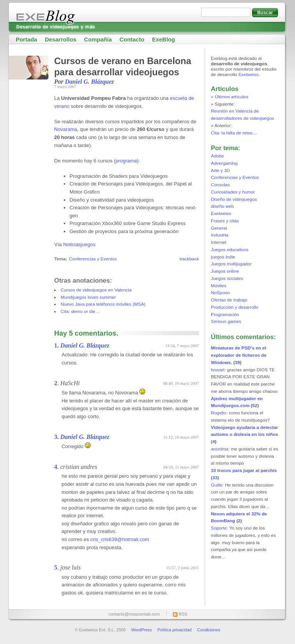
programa (126, 161)
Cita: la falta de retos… (234, 133)
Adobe (217, 156)
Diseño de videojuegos (234, 199)
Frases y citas (225, 221)
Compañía (98, 39)
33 (215, 478)
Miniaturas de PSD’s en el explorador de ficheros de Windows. (239, 355)
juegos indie (223, 257)
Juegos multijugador (231, 264)
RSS (183, 614)
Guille (217, 485)
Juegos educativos (230, 250)
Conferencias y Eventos (93, 259)
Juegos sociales (227, 278)
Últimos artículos (231, 97)
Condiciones (209, 630)
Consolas (220, 185)
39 (237, 363)
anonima (220, 449)
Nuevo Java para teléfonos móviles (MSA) (103, 304)
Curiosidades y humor (233, 192)
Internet (219, 242)
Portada (27, 39)
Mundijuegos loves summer (88, 297)
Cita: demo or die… (80, 311)
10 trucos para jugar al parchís (244, 470)
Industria (220, 235)
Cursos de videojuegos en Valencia (96, 290)
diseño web (222, 206)
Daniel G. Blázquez (89, 82)
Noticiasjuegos (79, 244)
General (219, 228)
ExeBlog (164, 39)
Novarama (66, 129)
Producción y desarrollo (235, 307)
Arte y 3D (220, 171)
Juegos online (225, 271)
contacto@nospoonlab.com (134, 614)
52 (255, 406)
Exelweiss (249, 74)
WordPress (141, 630)
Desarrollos (61, 39)
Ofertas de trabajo (229, 300)
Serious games (226, 321)
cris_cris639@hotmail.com (120, 539)
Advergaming (224, 163)
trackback (189, 259)
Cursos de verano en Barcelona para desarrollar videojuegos (123, 66)
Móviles (219, 286)
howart (218, 370)
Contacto (132, 39)
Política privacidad (175, 630)
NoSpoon (220, 293)
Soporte (219, 528)
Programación (225, 315)
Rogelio (219, 413)
